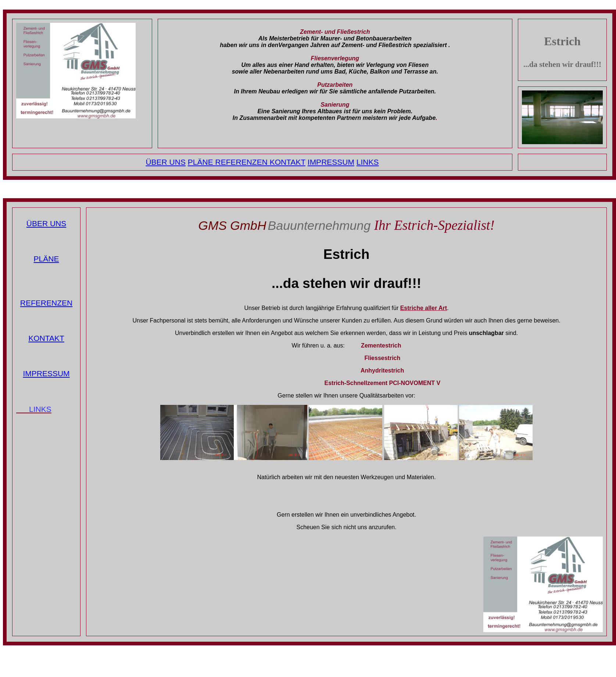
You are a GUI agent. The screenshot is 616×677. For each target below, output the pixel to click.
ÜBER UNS (166, 162)
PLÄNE (202, 162)
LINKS (368, 162)
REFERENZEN (243, 162)
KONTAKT (288, 162)
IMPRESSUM (331, 162)
